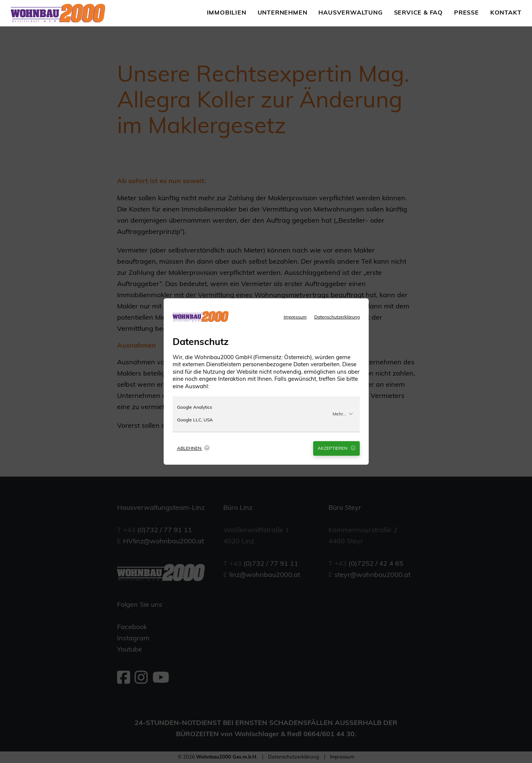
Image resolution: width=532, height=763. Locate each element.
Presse (467, 13)
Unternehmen (283, 13)
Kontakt (506, 13)
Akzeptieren (336, 448)
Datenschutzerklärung (337, 317)
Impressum (295, 317)
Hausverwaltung (350, 13)
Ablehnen (193, 448)
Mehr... (343, 414)
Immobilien (227, 13)
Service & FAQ (418, 13)
